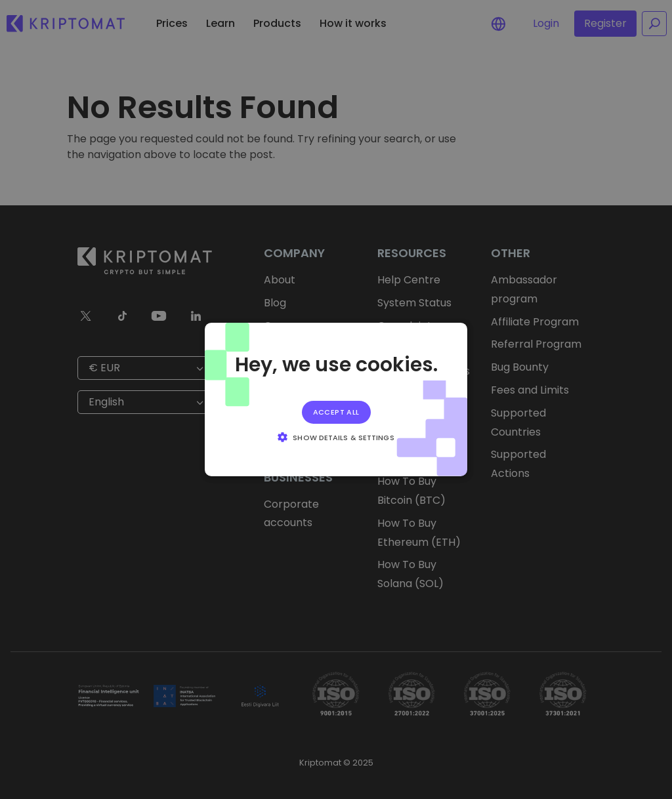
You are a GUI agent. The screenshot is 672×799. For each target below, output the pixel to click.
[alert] (336, 399)
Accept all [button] (336, 412)
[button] (336, 437)
